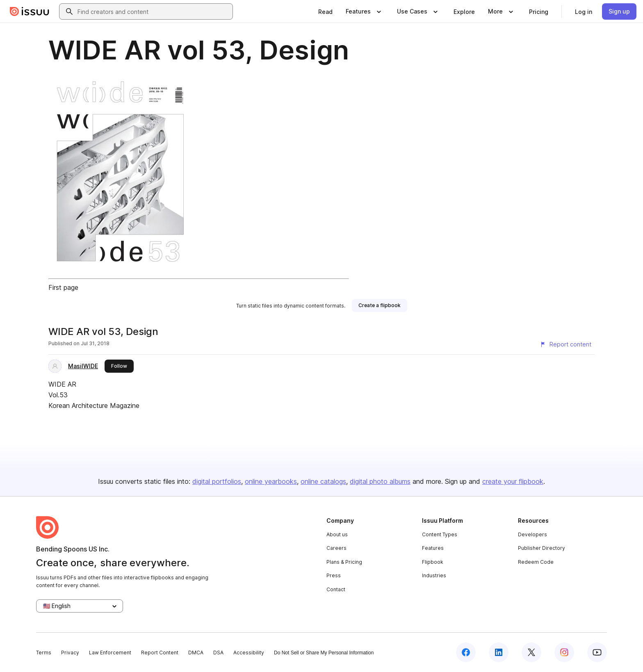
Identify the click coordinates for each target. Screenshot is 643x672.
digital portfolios (217, 481)
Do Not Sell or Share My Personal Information (324, 653)
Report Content (160, 653)
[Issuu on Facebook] (466, 652)
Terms (44, 653)
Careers (336, 548)
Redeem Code (536, 562)
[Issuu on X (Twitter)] (531, 652)
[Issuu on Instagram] (564, 652)
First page (63, 287)
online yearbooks (271, 481)
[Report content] (565, 344)
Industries (434, 575)
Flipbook (433, 562)
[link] (325, 11)
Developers (532, 534)
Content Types (440, 534)
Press (334, 575)
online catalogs (323, 481)
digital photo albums (380, 481)
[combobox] (153, 11)
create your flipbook (513, 481)
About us (337, 534)
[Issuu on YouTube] (597, 652)
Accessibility (249, 653)
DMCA (196, 653)
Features (433, 548)
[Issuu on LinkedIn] (499, 652)
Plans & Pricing (344, 562)
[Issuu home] (30, 11)
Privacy (70, 653)
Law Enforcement (110, 653)
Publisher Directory (542, 548)
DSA (218, 653)
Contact (336, 589)
